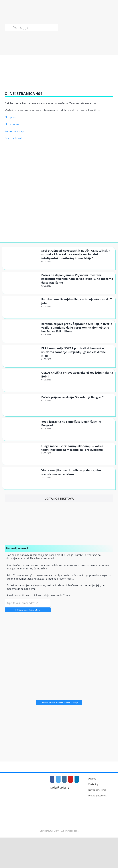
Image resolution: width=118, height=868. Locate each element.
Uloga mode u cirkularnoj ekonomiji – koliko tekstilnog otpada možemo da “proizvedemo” (73, 448)
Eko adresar (12, 124)
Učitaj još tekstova (59, 498)
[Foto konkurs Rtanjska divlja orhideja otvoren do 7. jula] (21, 307)
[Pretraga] (31, 28)
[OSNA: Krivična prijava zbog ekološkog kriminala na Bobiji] (21, 380)
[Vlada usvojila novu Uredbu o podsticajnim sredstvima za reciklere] (21, 478)
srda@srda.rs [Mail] (60, 788)
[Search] (8, 28)
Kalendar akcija (14, 131)
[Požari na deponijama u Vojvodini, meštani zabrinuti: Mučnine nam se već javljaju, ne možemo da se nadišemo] (21, 283)
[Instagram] (65, 779)
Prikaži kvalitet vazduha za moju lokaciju (59, 703)
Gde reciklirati (14, 138)
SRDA (56, 831)
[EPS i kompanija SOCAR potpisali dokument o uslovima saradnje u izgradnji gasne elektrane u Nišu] (21, 356)
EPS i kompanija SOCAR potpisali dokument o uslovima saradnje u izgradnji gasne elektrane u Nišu (75, 352)
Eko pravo (11, 117)
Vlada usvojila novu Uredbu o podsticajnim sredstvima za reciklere (71, 472)
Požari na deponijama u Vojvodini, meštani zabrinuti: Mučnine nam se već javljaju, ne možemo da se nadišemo (77, 279)
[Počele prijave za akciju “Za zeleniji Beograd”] (21, 405)
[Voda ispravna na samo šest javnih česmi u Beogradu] (21, 429)
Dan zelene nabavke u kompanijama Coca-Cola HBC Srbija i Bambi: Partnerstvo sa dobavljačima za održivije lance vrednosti (54, 557)
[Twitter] (58, 779)
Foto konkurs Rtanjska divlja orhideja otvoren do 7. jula (38, 595)
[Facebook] (52, 779)
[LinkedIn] (77, 779)
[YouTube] (71, 779)
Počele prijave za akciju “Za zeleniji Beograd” (72, 397)
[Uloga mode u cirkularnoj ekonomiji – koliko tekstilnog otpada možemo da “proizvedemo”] (21, 454)
